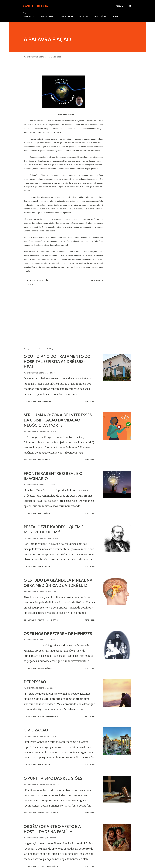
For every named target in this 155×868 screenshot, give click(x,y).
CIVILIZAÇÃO (36, 730)
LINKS (115, 16)
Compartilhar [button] (97, 281)
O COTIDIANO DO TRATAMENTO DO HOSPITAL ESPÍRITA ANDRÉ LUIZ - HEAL (57, 361)
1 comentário (44, 460)
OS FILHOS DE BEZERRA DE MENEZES (58, 634)
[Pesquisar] (120, 6)
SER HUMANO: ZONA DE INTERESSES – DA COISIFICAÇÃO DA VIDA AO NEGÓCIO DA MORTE (59, 420)
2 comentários (44, 401)
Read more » (90, 401)
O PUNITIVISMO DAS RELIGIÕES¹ (54, 778)
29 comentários (45, 668)
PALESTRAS (83, 16)
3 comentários (44, 567)
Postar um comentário (48, 620)
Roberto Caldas (36, 281)
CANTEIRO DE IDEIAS (36, 6)
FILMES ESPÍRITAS (100, 16)
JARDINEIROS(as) (47, 16)
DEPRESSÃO (35, 682)
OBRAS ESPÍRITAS (66, 16)
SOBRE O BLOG (29, 16)
